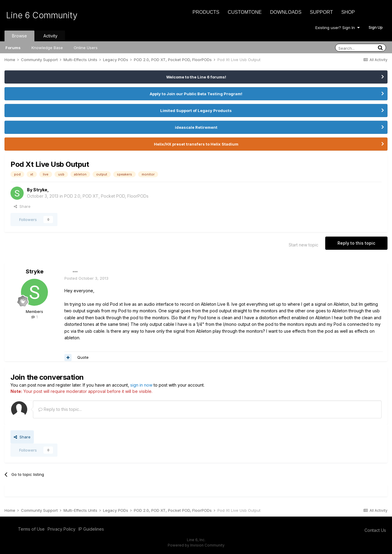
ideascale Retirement (196, 127)
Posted (86, 278)
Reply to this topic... (60, 409)
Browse (19, 36)
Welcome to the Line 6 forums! (196, 77)
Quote (83, 357)
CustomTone (245, 12)
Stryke (40, 190)
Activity (50, 36)
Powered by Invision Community (196, 545)
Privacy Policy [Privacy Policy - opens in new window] (62, 529)
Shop (348, 12)
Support (321, 12)
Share (22, 206)
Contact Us (375, 530)
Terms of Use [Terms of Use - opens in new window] (31, 529)
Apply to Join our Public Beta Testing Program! (196, 94)
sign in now (141, 385)
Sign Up (376, 27)
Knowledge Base (47, 48)
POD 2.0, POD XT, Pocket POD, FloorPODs (106, 196)
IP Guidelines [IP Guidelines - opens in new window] (91, 529)
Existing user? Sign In (337, 28)
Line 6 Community (42, 15)
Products (206, 12)
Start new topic (304, 245)
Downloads (286, 12)
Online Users (86, 48)
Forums (13, 48)
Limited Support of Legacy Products (196, 111)
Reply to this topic (356, 243)
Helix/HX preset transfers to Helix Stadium (196, 144)
